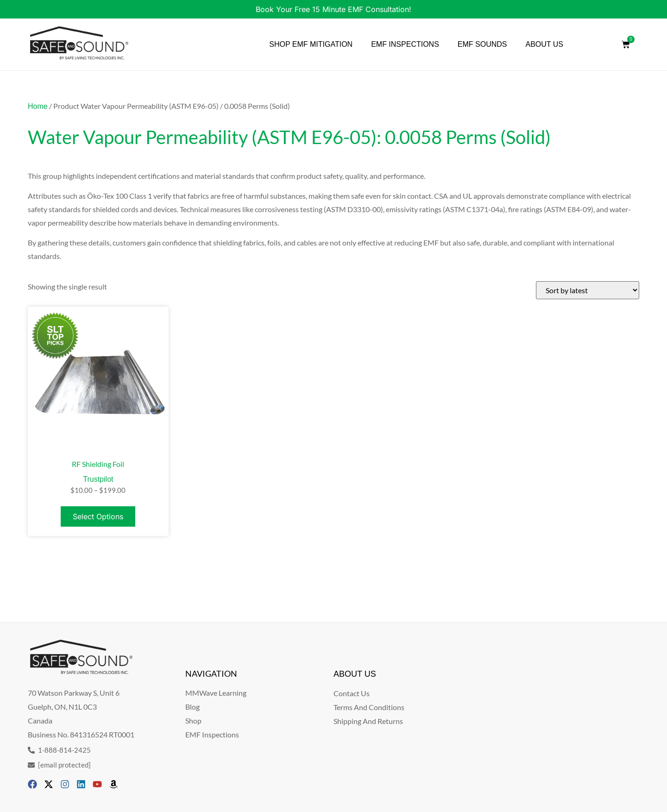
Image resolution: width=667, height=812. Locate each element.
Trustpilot (98, 479)
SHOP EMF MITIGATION (311, 44)
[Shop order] (588, 290)
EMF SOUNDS (482, 44)
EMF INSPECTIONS (405, 44)
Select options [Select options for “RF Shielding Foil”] (98, 516)
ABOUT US (545, 44)
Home (38, 106)
